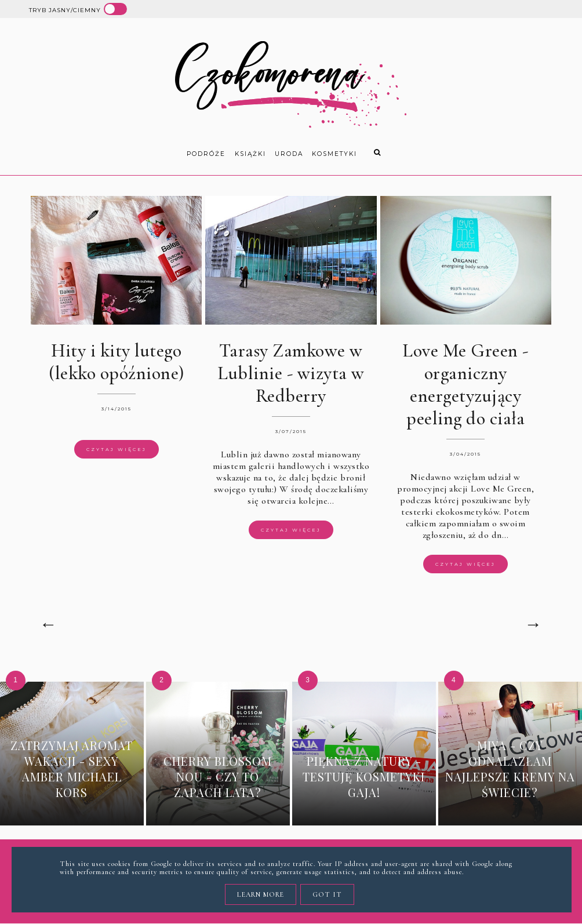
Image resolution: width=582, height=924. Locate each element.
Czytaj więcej (117, 449)
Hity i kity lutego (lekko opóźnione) (117, 362)
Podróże (206, 154)
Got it (327, 894)
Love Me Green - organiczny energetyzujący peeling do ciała (465, 384)
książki (250, 154)
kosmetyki (334, 154)
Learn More (261, 894)
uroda (289, 154)
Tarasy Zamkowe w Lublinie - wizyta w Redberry (291, 373)
